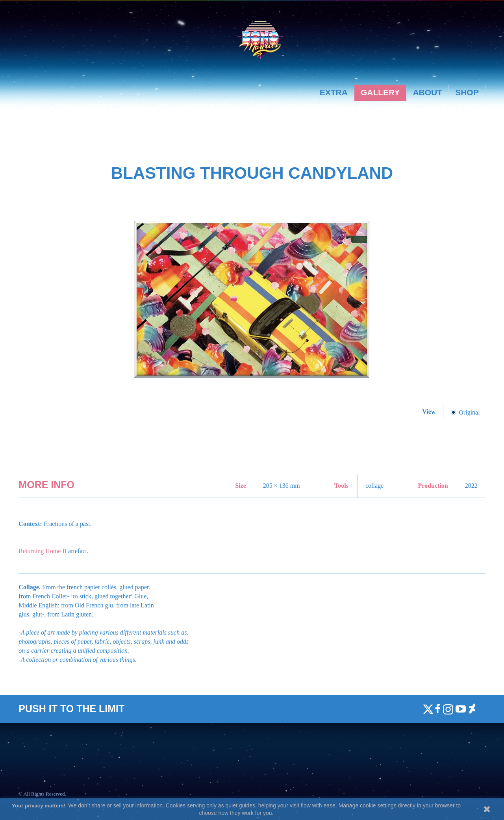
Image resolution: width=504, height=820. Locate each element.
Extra (334, 92)
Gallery (380, 92)
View (430, 412)
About (427, 92)
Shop (467, 92)
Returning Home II (43, 551)
